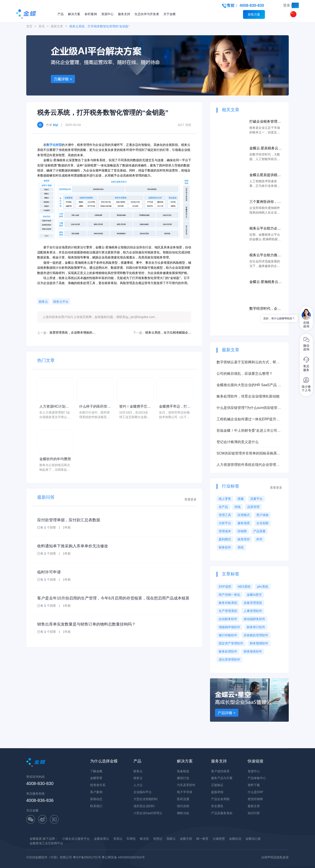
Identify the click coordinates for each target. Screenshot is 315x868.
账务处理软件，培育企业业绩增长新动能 (248, 396)
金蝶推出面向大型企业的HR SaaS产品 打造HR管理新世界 (249, 385)
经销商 (242, 531)
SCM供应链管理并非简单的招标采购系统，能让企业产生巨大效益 (247, 454)
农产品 (223, 507)
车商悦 (131, 839)
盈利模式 (225, 539)
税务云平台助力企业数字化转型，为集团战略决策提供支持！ (265, 229)
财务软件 (225, 547)
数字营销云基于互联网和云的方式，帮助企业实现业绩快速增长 (248, 363)
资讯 (42, 26)
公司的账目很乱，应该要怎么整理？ (245, 374)
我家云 (171, 839)
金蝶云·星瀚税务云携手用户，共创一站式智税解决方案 (266, 282)
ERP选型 (225, 587)
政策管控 (244, 539)
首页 (29, 26)
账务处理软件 (228, 651)
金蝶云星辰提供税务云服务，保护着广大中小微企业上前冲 (265, 175)
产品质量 (259, 531)
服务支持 (124, 14)
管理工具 (225, 515)
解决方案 (74, 14)
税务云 (43, 302)
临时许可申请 (49, 572)
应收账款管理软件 (256, 635)
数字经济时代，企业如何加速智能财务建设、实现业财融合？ (265, 309)
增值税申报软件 (229, 627)
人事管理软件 (253, 611)
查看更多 (191, 499)
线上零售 (225, 499)
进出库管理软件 (229, 659)
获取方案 (254, 14)
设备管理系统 (253, 603)
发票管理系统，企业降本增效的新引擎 (72, 332)
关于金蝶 (170, 14)
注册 (295, 5)
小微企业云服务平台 (76, 839)
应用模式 (244, 515)
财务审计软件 (256, 627)
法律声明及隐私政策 (275, 857)
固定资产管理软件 (231, 643)
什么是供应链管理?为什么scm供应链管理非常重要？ (249, 408)
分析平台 (225, 523)
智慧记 (158, 839)
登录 (287, 5)
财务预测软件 (259, 643)
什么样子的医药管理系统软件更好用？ (95, 407)
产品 (61, 14)
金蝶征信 (235, 839)
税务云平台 (61, 302)
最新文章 (57, 26)
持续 (238, 507)
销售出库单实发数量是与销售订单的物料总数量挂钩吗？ (86, 624)
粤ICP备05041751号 (87, 857)
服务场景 (244, 523)
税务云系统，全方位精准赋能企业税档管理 (168, 332)
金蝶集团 (36, 839)
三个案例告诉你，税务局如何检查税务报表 (265, 202)
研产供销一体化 (229, 595)
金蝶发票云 (101, 839)
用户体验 (262, 515)
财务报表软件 (253, 651)
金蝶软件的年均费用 (55, 459)
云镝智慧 (219, 839)
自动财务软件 (228, 619)
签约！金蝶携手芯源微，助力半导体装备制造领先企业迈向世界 (135, 407)
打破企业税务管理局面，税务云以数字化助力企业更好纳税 (265, 122)
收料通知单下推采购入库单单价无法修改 (73, 546)
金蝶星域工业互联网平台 (46, 843)
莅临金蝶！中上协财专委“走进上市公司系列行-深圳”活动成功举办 (249, 431)
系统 (241, 547)
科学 (259, 539)
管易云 (118, 839)
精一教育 (202, 839)
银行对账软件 (228, 635)
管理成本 (225, 531)
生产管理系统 (228, 611)
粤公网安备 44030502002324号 (123, 857)
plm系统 (263, 587)
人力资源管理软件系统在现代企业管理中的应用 (248, 465)
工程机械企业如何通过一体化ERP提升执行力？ (248, 420)
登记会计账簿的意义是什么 (238, 442)
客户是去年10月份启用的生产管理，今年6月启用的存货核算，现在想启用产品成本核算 (113, 598)
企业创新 (262, 523)
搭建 (241, 499)
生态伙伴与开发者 (147, 14)
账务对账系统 (228, 603)
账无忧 (144, 839)
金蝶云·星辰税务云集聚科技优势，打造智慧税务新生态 (266, 149)
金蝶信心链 (253, 839)
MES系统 (244, 587)
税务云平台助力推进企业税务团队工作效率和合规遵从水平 (265, 255)
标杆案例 (91, 14)
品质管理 (253, 507)
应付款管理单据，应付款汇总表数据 (69, 520)
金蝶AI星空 (254, 595)
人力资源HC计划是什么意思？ (54, 407)
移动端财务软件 (254, 619)
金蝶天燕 (186, 839)
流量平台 (256, 499)
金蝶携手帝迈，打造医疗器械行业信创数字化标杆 (175, 407)
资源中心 (107, 14)
